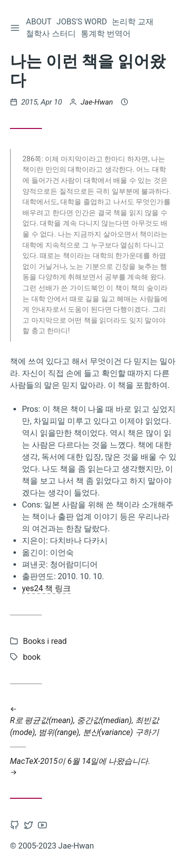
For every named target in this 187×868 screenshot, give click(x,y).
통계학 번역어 (106, 34)
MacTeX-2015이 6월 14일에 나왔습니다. (93, 767)
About (39, 22)
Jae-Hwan (97, 102)
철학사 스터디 (51, 34)
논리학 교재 (133, 22)
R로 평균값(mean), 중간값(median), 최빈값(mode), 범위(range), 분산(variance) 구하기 (93, 721)
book (32, 657)
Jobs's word (82, 22)
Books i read (45, 641)
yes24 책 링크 (46, 588)
